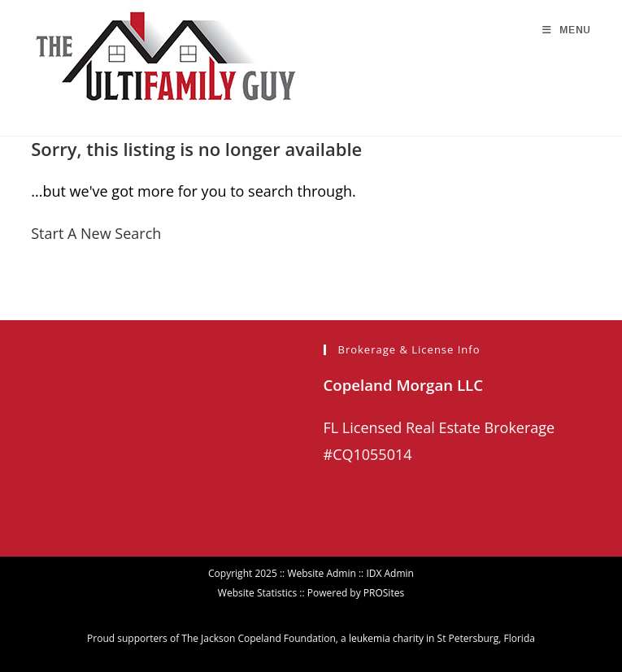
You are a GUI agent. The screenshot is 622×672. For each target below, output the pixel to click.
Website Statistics (257, 593)
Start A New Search (96, 233)
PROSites (384, 593)
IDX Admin (390, 573)
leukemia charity (386, 638)
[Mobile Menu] (567, 30)
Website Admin (321, 573)
